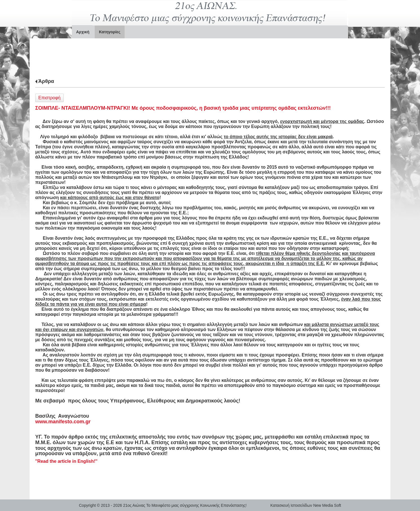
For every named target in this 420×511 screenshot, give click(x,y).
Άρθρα (46, 81)
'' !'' (66, 461)
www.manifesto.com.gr (63, 422)
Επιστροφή (49, 98)
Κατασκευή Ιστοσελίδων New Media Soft (306, 505)
